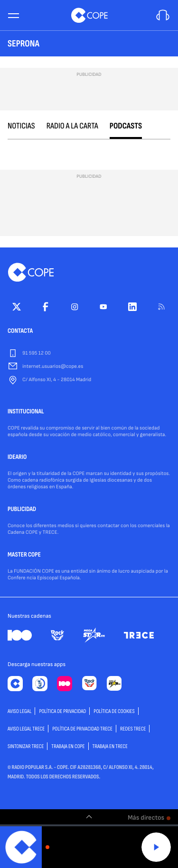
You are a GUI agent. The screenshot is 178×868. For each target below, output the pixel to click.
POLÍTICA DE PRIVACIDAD (62, 711)
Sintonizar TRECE (26, 746)
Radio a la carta (72, 127)
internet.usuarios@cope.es (53, 367)
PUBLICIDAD (22, 510)
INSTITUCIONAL (26, 412)
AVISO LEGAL (19, 711)
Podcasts (126, 127)
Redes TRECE (133, 729)
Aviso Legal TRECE (26, 729)
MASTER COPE (24, 555)
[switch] (89, 817)
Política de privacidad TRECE (82, 729)
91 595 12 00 (37, 353)
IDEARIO (17, 457)
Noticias (21, 127)
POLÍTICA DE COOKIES (114, 711)
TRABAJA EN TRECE (110, 746)
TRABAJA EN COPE (68, 746)
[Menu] (13, 15)
